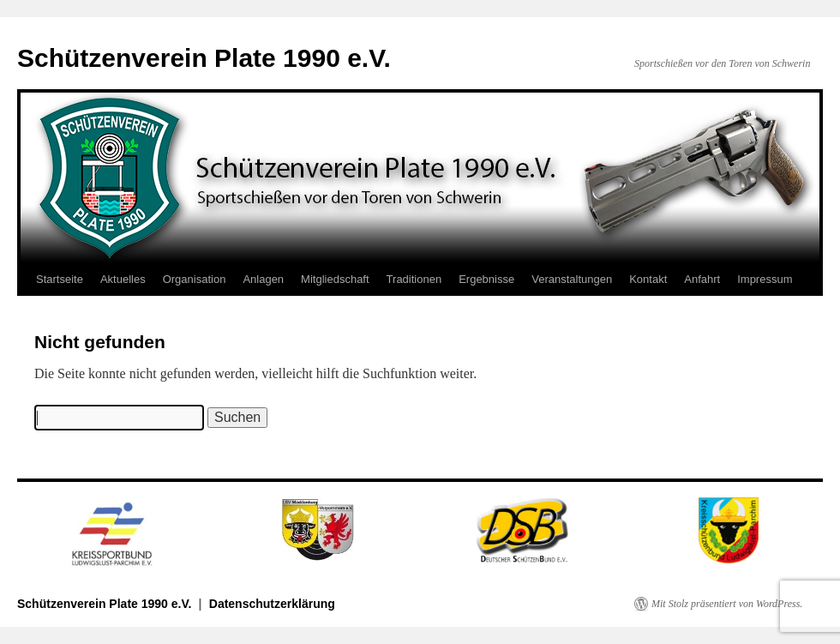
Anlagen (263, 279)
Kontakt (648, 279)
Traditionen (414, 279)
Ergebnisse (486, 279)
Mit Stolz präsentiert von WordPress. (727, 604)
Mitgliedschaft (335, 279)
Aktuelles (123, 279)
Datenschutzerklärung (272, 604)
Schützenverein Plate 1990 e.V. (204, 58)
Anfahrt (702, 279)
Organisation (195, 279)
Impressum (765, 279)
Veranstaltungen (572, 279)
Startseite (60, 279)
